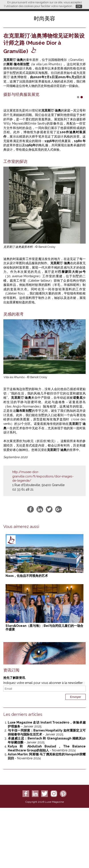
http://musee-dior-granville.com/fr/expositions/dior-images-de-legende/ (43, 524)
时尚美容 (44, 18)
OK (79, 6)
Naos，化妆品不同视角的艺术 (27, 624)
